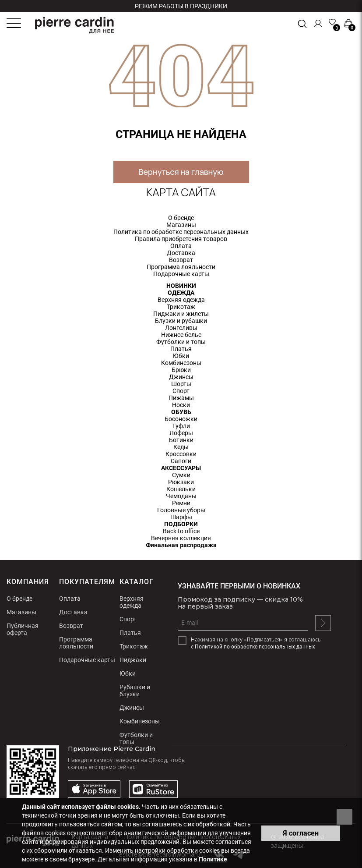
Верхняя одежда (181, 300)
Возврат (181, 260)
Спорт (181, 391)
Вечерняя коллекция (181, 538)
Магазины (181, 225)
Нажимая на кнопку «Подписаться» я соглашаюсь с (256, 643)
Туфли (181, 426)
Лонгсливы (181, 328)
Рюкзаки (181, 482)
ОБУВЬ (181, 412)
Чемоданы (181, 496)
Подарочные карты (181, 274)
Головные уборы (181, 510)
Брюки (181, 370)
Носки (181, 405)
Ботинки (181, 440)
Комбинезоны (181, 363)
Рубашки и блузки (135, 691)
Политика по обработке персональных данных (181, 232)
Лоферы (181, 433)
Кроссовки (181, 454)
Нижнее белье (181, 335)
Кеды (181, 447)
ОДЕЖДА (181, 293)
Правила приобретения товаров (181, 239)
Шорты (181, 384)
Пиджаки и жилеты (181, 314)
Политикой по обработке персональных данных (255, 647)
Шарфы (181, 517)
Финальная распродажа (181, 545)
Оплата (181, 246)
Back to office (181, 531)
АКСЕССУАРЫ (181, 468)
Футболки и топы (181, 342)
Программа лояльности (181, 267)
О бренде (181, 218)
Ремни (181, 503)
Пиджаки (133, 660)
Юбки (181, 356)
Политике (213, 859)
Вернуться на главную (181, 172)
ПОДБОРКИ (181, 524)
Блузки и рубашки (181, 321)
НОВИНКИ (181, 286)
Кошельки (181, 489)
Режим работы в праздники (181, 6)
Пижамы (181, 398)
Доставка (181, 253)
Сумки (181, 475)
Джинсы (181, 377)
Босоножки (181, 419)
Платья (181, 349)
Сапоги (181, 461)
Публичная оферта (23, 629)
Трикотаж (181, 307)
